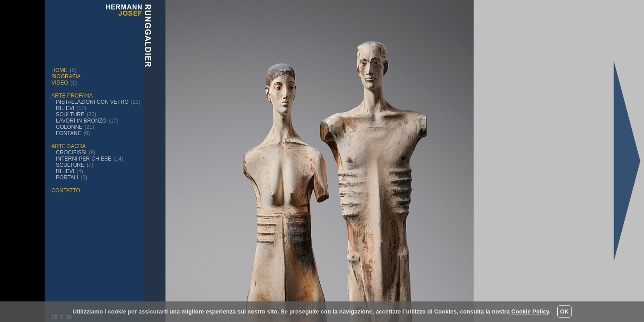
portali (67, 178)
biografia (66, 76)
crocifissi (71, 153)
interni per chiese (84, 159)
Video (60, 83)
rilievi (65, 108)
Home (59, 70)
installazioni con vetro (92, 102)
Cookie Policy (530, 311)
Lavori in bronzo (81, 121)
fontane (68, 133)
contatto (66, 191)
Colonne (69, 127)
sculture (70, 114)
